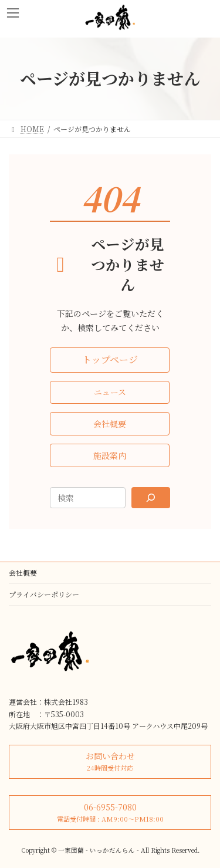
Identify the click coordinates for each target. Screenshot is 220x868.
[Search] (151, 498)
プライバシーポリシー (44, 594)
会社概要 (23, 573)
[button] (110, 360)
